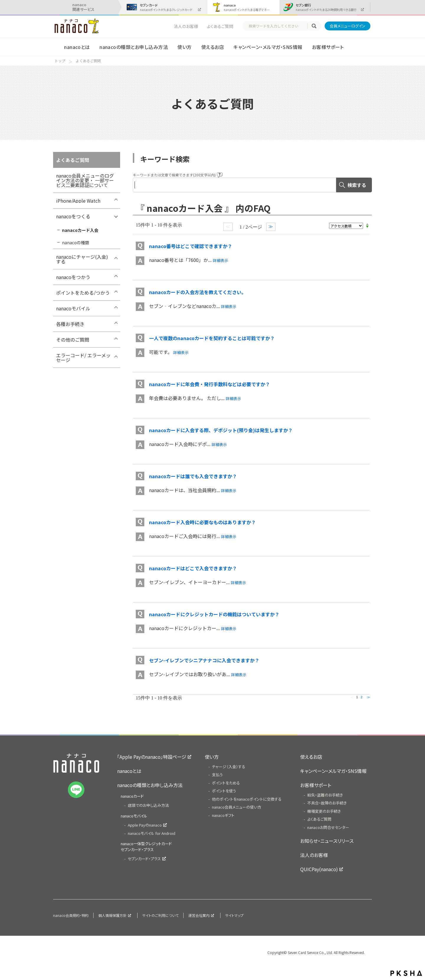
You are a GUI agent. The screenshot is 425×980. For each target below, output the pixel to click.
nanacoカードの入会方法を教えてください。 (198, 292)
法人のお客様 (186, 26)
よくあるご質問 (220, 26)
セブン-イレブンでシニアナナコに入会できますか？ (204, 660)
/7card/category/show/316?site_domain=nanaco (116, 357)
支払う (217, 775)
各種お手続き (70, 324)
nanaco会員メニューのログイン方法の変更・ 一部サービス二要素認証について (85, 180)
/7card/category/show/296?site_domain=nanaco (116, 278)
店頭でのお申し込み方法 (148, 805)
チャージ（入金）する (229, 767)
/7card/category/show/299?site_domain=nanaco (116, 294)
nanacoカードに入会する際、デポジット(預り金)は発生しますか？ (221, 430)
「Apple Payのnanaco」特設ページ (152, 757)
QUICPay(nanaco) (319, 869)
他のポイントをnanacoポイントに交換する (247, 799)
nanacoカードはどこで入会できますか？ (193, 568)
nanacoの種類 (76, 242)
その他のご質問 (73, 340)
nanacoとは (77, 47)
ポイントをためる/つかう (83, 293)
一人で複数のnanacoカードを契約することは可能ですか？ (212, 338)
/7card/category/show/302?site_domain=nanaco (116, 310)
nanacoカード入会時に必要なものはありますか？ (202, 522)
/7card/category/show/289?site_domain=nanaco (116, 218)
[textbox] (277, 26)
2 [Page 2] (362, 697)
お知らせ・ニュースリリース (327, 841)
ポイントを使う (224, 791)
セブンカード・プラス (144, 859)
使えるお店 (213, 47)
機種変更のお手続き (324, 811)
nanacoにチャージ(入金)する (82, 259)
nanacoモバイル (73, 308)
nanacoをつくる (73, 216)
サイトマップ (234, 915)
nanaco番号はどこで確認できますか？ (191, 246)
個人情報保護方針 (112, 915)
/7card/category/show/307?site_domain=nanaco (116, 325)
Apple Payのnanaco (145, 825)
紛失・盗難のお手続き (325, 795)
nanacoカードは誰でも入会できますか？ (193, 476)
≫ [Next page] (368, 697)
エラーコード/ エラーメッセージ (83, 358)
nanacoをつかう (73, 277)
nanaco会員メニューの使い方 (237, 807)
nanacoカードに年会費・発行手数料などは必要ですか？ (210, 384)
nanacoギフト (223, 815)
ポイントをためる (226, 783)
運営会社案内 (199, 915)
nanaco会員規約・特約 (71, 915)
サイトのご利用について (160, 915)
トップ (60, 61)
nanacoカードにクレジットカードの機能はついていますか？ (214, 614)
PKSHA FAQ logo (406, 973)
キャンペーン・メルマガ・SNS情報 (268, 47)
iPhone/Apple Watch (78, 201)
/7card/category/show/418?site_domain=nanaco (116, 202)
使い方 (184, 47)
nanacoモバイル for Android (152, 833)
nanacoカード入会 (80, 230)
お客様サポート (328, 47)
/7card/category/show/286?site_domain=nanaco (116, 341)
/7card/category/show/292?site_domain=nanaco (116, 258)
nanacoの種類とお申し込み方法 (134, 47)
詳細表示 (220, 260)
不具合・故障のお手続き (327, 803)
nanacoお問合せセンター (328, 827)
